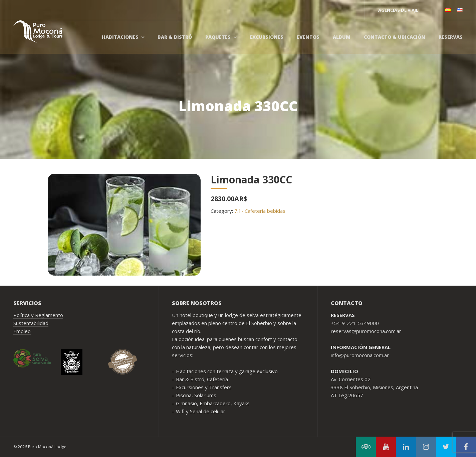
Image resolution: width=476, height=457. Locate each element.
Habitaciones (120, 37)
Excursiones (267, 37)
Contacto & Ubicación (395, 37)
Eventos (308, 37)
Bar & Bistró (175, 37)
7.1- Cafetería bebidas (260, 211)
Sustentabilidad (31, 323)
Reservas (451, 37)
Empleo (22, 331)
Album (342, 37)
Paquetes (218, 37)
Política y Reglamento (38, 315)
